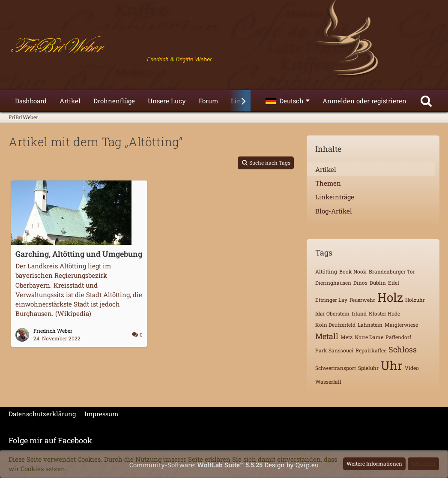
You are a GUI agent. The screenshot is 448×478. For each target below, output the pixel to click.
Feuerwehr (362, 300)
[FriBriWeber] (224, 47)
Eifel (394, 283)
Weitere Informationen (374, 463)
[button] (288, 101)
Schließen (423, 463)
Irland (359, 313)
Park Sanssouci (334, 350)
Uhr (392, 365)
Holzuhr (415, 300)
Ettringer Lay (331, 300)
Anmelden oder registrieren (364, 101)
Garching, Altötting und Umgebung (79, 254)
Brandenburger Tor (392, 271)
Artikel (326, 169)
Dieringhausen (333, 283)
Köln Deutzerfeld (335, 325)
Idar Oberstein (332, 313)
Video (412, 368)
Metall (327, 336)
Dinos (360, 283)
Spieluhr (368, 368)
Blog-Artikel (334, 211)
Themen (328, 183)
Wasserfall (328, 382)
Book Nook (353, 271)
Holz (390, 297)
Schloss (403, 349)
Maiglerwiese (401, 325)
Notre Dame (369, 337)
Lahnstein (370, 325)
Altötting (326, 271)
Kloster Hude (384, 313)
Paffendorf (398, 337)
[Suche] (426, 101)
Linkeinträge (335, 197)
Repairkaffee (371, 350)
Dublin (378, 283)
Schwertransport (336, 368)
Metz (346, 337)
